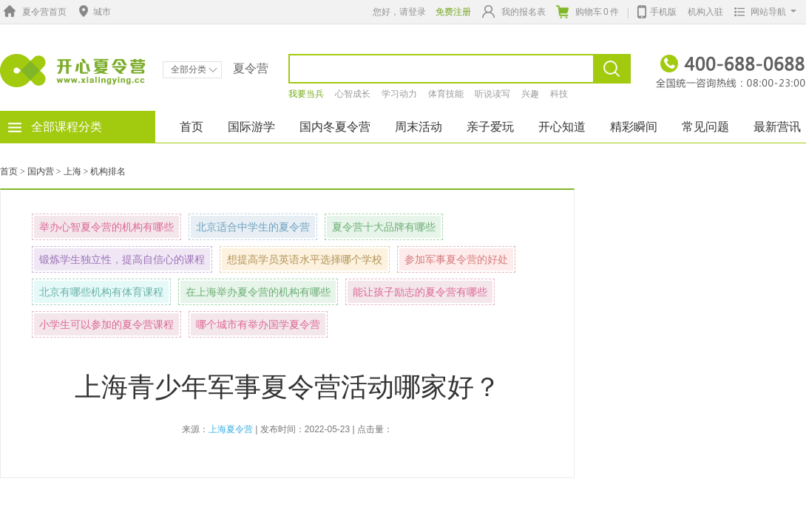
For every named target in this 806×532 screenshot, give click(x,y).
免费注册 (453, 12)
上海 (72, 171)
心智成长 (353, 94)
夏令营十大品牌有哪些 (384, 227)
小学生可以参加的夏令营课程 (106, 324)
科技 (559, 94)
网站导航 (762, 12)
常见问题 (705, 127)
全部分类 (194, 69)
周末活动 (419, 127)
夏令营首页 (33, 12)
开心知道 (562, 127)
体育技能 (446, 94)
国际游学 (251, 127)
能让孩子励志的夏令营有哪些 (420, 292)
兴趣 (530, 94)
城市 (93, 12)
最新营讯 (777, 127)
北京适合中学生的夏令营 (253, 227)
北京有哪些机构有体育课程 (101, 292)
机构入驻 (705, 12)
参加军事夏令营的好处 (456, 259)
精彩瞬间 (634, 127)
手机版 (657, 10)
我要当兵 (306, 94)
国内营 (41, 171)
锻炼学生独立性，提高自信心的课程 (122, 259)
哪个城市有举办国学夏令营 (258, 324)
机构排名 (108, 171)
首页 (192, 127)
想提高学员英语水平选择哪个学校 (305, 259)
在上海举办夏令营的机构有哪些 (258, 292)
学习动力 (399, 94)
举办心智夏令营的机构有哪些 (106, 227)
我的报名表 (514, 11)
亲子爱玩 (490, 127)
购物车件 (587, 12)
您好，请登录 (399, 12)
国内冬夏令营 (335, 127)
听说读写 (492, 94)
